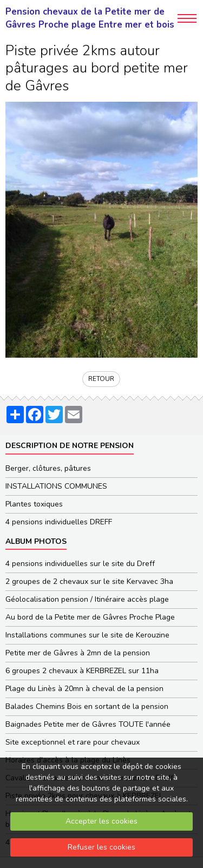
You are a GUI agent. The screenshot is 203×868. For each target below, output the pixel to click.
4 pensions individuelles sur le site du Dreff (80, 564)
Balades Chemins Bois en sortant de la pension (87, 706)
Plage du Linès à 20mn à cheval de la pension (84, 689)
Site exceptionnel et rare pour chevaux (73, 742)
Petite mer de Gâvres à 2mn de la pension (78, 653)
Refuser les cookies (101, 847)
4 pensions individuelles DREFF (59, 522)
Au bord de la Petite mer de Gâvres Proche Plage (90, 617)
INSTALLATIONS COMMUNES (56, 486)
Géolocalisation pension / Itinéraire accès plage (87, 599)
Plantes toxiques (34, 504)
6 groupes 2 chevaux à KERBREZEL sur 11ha (82, 671)
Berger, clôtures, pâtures (48, 468)
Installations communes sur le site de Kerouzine (87, 635)
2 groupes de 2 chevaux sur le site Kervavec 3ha (89, 581)
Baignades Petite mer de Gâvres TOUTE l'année (88, 724)
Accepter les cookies (101, 821)
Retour (101, 379)
